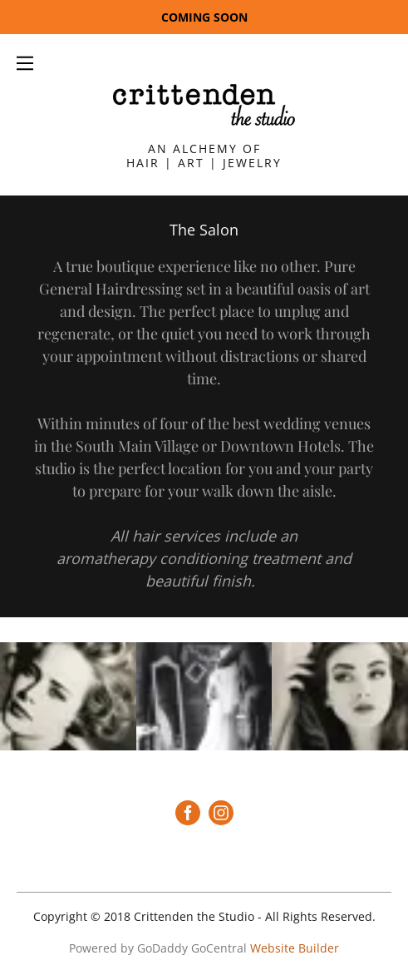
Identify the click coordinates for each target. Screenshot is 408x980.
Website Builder (295, 948)
